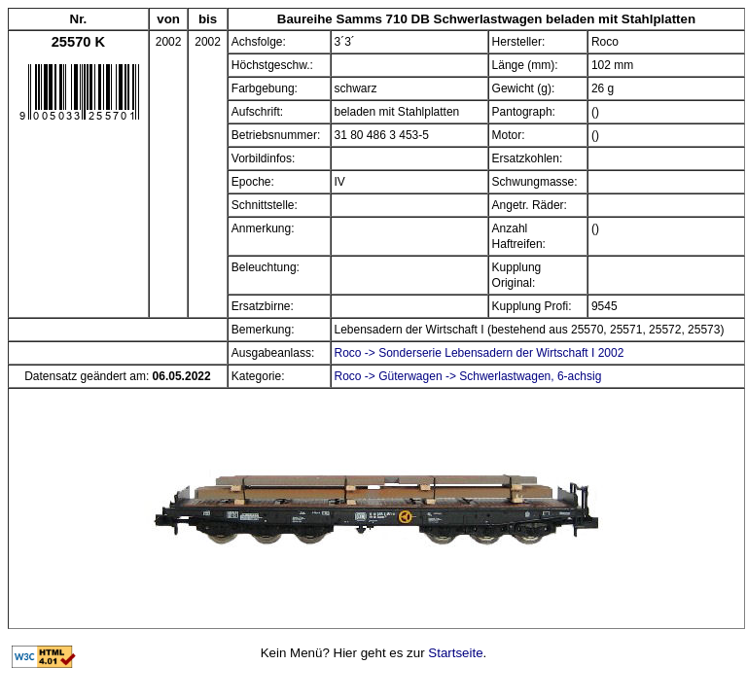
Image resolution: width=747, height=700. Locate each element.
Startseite (455, 653)
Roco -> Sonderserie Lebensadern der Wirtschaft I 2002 (480, 353)
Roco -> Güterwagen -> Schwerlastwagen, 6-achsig (468, 376)
